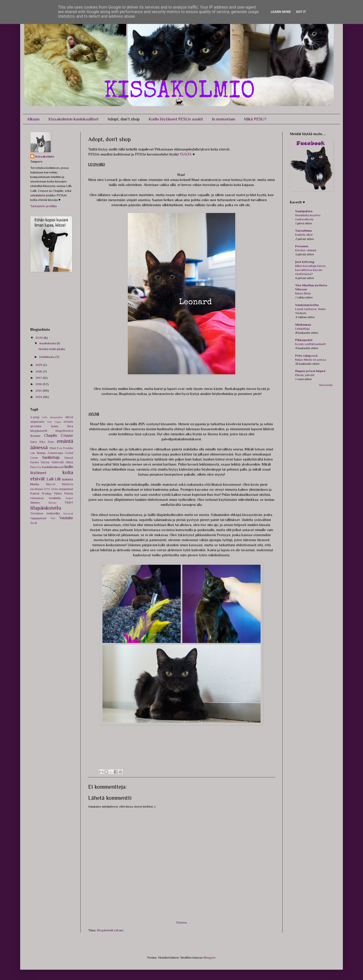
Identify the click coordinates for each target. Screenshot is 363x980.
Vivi (53, 518)
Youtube (66, 518)
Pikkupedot (304, 340)
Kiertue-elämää (306, 250)
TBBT (69, 502)
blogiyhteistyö (64, 431)
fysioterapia (55, 453)
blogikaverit (39, 431)
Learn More (281, 12)
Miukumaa (303, 325)
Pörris (69, 493)
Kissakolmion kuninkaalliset (73, 119)
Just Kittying (305, 262)
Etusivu (181, 922)
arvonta (36, 426)
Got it (301, 12)
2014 (39, 397)
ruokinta (55, 498)
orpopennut (66, 489)
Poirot (35, 493)
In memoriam (223, 119)
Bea (70, 426)
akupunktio (56, 417)
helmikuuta (47, 357)
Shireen (52, 503)
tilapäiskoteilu (46, 508)
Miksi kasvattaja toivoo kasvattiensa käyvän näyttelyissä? (310, 270)
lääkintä (68, 479)
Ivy (39, 467)
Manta (35, 484)
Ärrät (34, 523)
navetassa (37, 489)
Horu (33, 467)
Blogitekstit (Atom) (110, 930)
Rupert (69, 498)
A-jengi (35, 417)
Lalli (50, 479)
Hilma (69, 462)
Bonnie (35, 436)
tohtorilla (53, 513)
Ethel (53, 448)
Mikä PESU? (255, 119)
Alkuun (33, 119)
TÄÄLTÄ (186, 154)
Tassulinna (303, 231)
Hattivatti (58, 462)
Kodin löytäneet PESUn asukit (176, 119)
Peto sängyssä (306, 356)
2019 (39, 365)
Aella (45, 417)
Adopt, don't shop (124, 119)
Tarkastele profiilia (43, 206)
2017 (39, 378)
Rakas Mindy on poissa (311, 360)
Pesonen (302, 246)
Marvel (51, 484)
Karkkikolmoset (53, 467)
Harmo (35, 462)
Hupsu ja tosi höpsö (310, 371)
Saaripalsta (304, 211)
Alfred (69, 417)
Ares (49, 422)
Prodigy (47, 494)
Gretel (69, 453)
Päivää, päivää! (305, 375)
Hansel (69, 458)
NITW (47, 489)
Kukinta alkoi (304, 235)
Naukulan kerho (307, 305)
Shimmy (35, 503)
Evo (59, 448)
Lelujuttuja (302, 329)
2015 (39, 391)
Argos (58, 422)
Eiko (42, 442)
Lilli (58, 479)
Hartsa (45, 462)
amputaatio (37, 422)
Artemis (68, 422)
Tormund (68, 514)
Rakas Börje (303, 293)
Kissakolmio (45, 156)
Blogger (209, 957)
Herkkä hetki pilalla (52, 349)
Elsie (51, 442)
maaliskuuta (48, 343)
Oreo (54, 489)
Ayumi (54, 426)
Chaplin (51, 435)
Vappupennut (38, 518)
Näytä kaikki (326, 385)
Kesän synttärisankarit (310, 344)
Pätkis (58, 494)
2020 (39, 338)
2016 (39, 384)
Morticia (68, 484)
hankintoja (51, 457)
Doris (34, 442)
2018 (39, 371)
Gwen (34, 458)
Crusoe (67, 435)
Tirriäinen (37, 513)
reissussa (37, 498)
